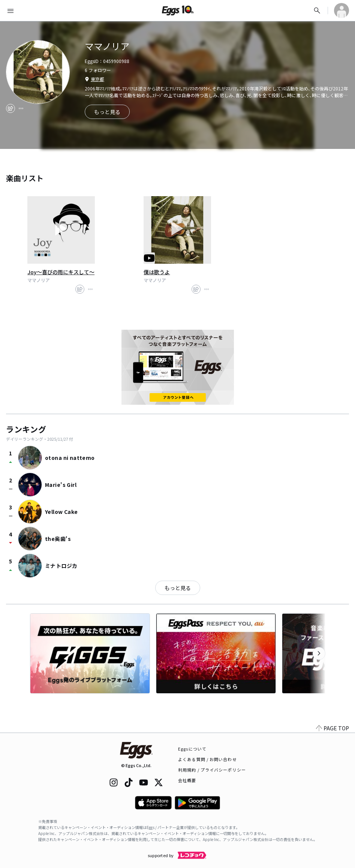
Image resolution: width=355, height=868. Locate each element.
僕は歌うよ (157, 272)
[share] (10, 108)
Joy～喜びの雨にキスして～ (61, 272)
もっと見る (178, 588)
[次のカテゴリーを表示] (319, 653)
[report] (21, 108)
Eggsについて (192, 749)
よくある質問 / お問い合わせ (207, 759)
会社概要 (187, 780)
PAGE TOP (333, 728)
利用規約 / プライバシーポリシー (212, 770)
